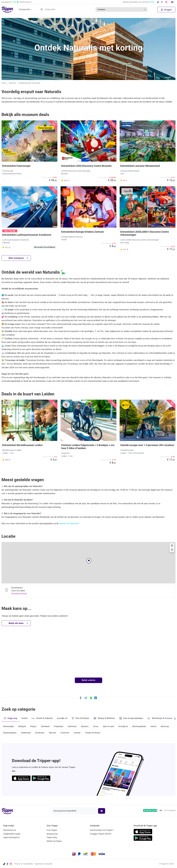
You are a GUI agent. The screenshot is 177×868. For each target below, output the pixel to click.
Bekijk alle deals (18, 623)
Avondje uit (63, 718)
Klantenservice (10, 830)
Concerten (80, 733)
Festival (93, 733)
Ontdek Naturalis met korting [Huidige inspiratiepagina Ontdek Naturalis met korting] (30, 83)
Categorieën (24, 9)
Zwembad (47, 726)
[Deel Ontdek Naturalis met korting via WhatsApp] (91, 698)
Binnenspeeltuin (145, 726)
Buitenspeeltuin (23, 733)
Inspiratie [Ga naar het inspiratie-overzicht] (13, 83)
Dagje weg (10, 718)
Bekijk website (88, 680)
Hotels (24, 718)
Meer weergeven (18, 258)
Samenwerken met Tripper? (102, 830)
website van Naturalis (69, 524)
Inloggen (166, 10)
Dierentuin (75, 726)
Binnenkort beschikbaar (45, 247)
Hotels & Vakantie (43, 718)
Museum (88, 726)
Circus (100, 726)
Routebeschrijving (19, 594)
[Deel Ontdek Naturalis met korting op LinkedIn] (96, 698)
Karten (160, 726)
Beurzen (67, 733)
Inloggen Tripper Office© (101, 834)
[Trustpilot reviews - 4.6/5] (159, 811)
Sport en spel (113, 726)
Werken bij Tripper (54, 841)
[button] (89, 561)
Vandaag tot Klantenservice (16, 2)
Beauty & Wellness (105, 718)
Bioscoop (7, 733)
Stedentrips (40, 733)
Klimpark (23, 726)
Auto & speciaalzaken (132, 718)
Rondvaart (54, 733)
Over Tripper (52, 830)
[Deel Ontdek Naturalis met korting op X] (86, 698)
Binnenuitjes (9, 726)
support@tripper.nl (11, 837)
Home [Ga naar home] (4, 83)
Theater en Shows (109, 733)
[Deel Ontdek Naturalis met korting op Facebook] (81, 698)
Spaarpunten (52, 834)
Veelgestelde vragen (12, 834)
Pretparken (61, 726)
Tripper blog (52, 837)
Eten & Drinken (81, 718)
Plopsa (35, 726)
